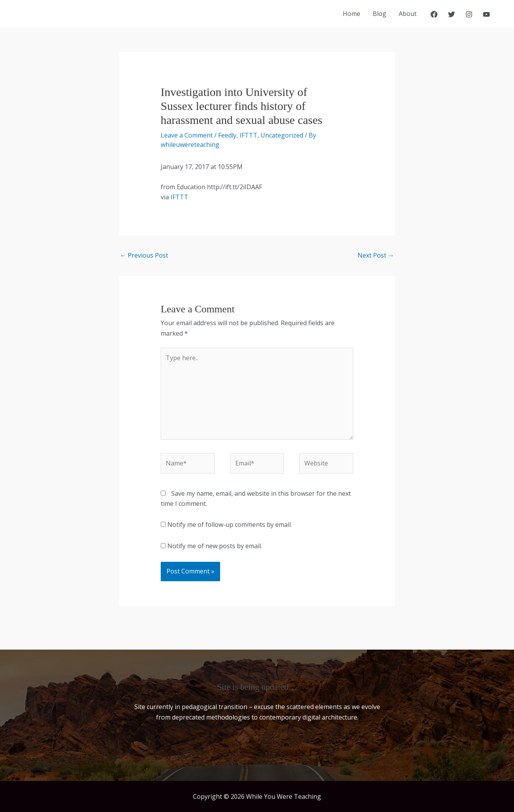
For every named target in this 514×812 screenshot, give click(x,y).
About (408, 14)
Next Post (376, 255)
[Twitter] (451, 14)
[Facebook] (434, 14)
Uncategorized (282, 135)
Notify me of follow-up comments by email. (230, 524)
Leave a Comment (187, 135)
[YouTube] (486, 14)
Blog (379, 14)
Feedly (227, 135)
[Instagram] (469, 14)
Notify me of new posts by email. (215, 546)
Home (352, 14)
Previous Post (144, 255)
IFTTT (248, 135)
